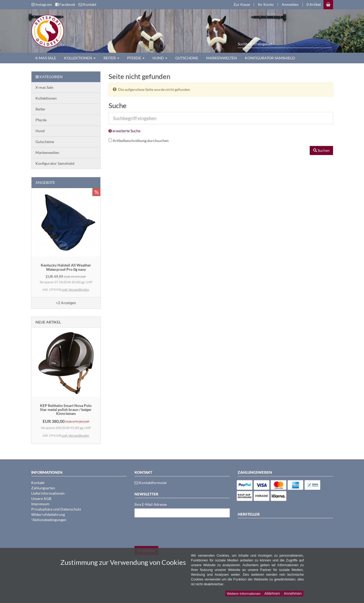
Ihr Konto (266, 4)
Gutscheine (187, 58)
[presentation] (175, 532)
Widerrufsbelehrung (48, 514)
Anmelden (290, 4)
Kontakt (38, 483)
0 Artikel (314, 4)
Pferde (136, 58)
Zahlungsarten (43, 488)
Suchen (321, 150)
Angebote (45, 182)
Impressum (40, 504)
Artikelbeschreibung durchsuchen (141, 141)
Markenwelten (222, 58)
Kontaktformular (151, 483)
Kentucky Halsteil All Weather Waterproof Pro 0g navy (66, 267)
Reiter (111, 58)
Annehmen (293, 593)
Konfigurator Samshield (270, 58)
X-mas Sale (46, 58)
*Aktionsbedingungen (49, 520)
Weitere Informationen (244, 594)
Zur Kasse (242, 4)
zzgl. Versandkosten (75, 289)
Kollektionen (80, 58)
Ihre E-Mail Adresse (152, 504)
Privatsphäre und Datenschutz (56, 509)
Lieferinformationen (48, 493)
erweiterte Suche (124, 131)
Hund (160, 58)
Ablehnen (272, 593)
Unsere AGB (41, 498)
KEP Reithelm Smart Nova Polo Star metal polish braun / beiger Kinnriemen (66, 410)
